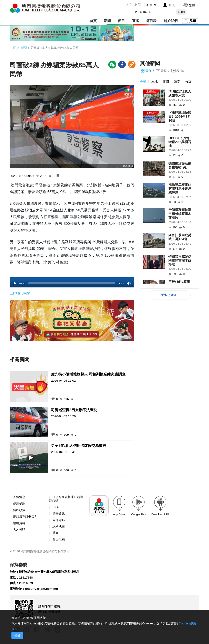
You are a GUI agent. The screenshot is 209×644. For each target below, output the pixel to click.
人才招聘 (20, 531)
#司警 (27, 294)
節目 (121, 20)
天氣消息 (20, 498)
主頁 (13, 48)
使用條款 (20, 505)
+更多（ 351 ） (170, 295)
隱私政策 (20, 511)
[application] (72, 283)
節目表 (151, 20)
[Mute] (129, 284)
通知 (56, 535)
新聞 (107, 20)
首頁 (93, 20)
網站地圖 (59, 528)
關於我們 (171, 20)
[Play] (15, 284)
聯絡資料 (20, 524)
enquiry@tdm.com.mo (43, 592)
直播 (136, 20)
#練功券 (16, 294)
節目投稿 (59, 541)
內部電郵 (59, 521)
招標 (56, 508)
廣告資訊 (59, 515)
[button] (190, 5)
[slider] (72, 284)
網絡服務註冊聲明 (26, 518)
